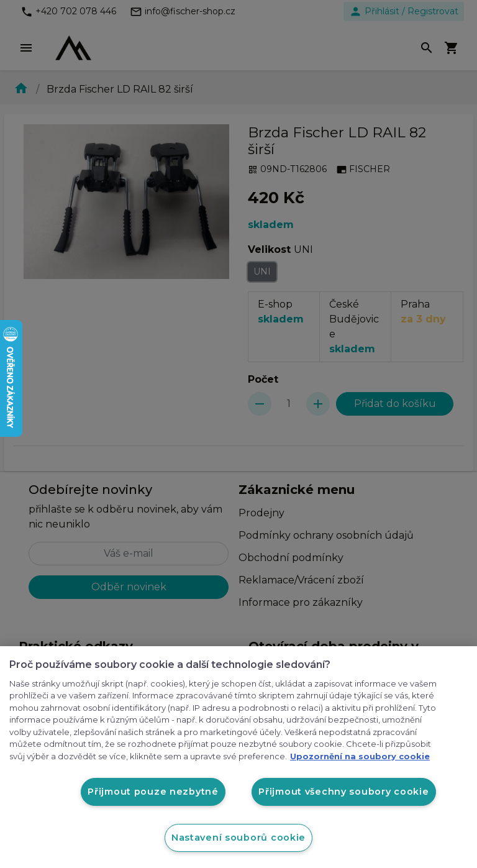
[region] (238, 757)
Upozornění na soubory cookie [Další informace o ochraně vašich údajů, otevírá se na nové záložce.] (360, 756)
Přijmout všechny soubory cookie (343, 792)
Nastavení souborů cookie (238, 838)
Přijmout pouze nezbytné (153, 792)
